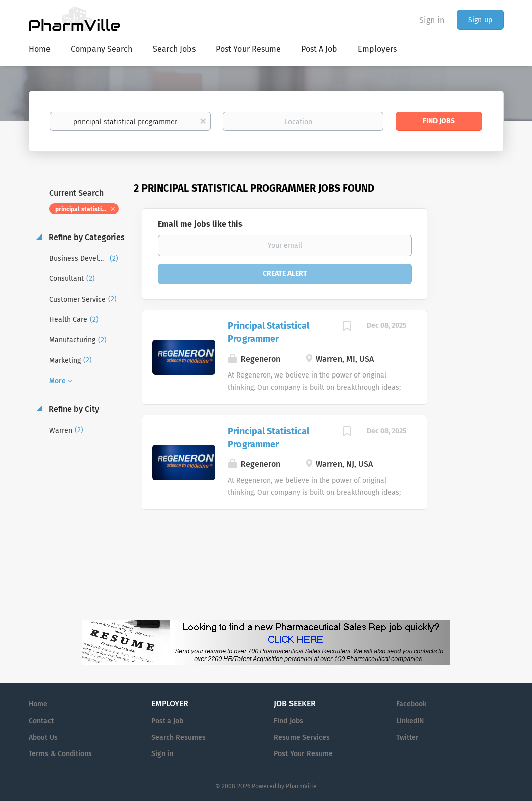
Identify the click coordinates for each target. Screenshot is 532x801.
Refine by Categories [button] (86, 237)
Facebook (411, 704)
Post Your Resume (303, 754)
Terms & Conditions (60, 754)
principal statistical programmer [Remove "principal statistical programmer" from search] (87, 209)
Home (38, 704)
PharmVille (301, 786)
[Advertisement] (475, 376)
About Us (43, 738)
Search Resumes (178, 738)
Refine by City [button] (73, 409)
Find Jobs (439, 121)
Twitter (407, 738)
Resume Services (302, 738)
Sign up (480, 20)
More (57, 381)
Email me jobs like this (200, 224)
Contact (41, 721)
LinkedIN (410, 721)
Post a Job (167, 721)
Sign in (432, 20)
